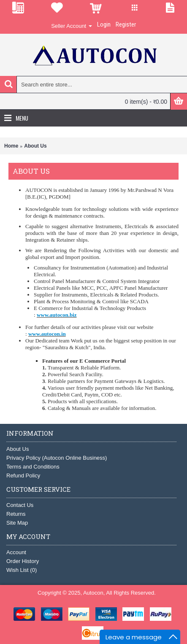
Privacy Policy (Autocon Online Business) (57, 458)
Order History (23, 561)
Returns (16, 514)
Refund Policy (23, 476)
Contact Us (20, 505)
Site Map (17, 523)
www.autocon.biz (57, 315)
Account (16, 552)
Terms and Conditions (33, 467)
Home (11, 146)
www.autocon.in (47, 334)
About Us (35, 146)
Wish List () (22, 570)
